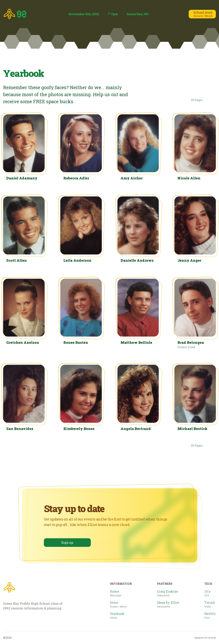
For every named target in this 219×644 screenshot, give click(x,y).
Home (116, 593)
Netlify (210, 615)
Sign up (67, 542)
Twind (210, 604)
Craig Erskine (168, 593)
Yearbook (117, 615)
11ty (207, 593)
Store (118, 604)
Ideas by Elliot (168, 604)
